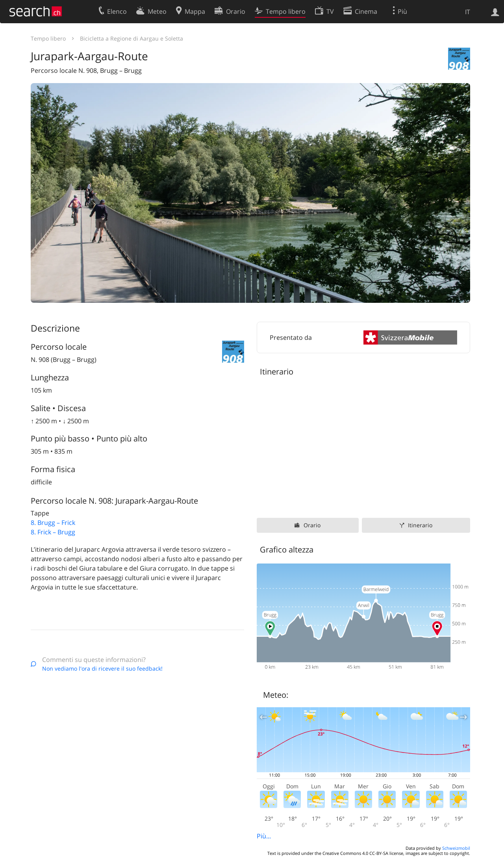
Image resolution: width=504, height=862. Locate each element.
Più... (264, 836)
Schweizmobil (456, 848)
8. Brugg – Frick (53, 523)
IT (468, 12)
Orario (312, 525)
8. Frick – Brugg (53, 532)
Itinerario (420, 525)
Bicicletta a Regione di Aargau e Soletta (132, 38)
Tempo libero (48, 38)
